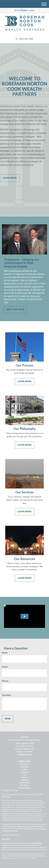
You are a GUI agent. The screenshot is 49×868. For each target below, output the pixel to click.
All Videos (24, 785)
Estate (25, 769)
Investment (24, 767)
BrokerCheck (6, 797)
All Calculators (24, 788)
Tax (25, 775)
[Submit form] (8, 719)
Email (5, 667)
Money (24, 777)
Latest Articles (24, 783)
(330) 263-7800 (24, 39)
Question (6, 695)
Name (5, 653)
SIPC (40, 843)
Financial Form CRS (11, 790)
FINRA (36, 843)
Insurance (24, 772)
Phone (5, 681)
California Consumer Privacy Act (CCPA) (22, 826)
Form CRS (5, 839)
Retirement (24, 764)
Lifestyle (24, 780)
